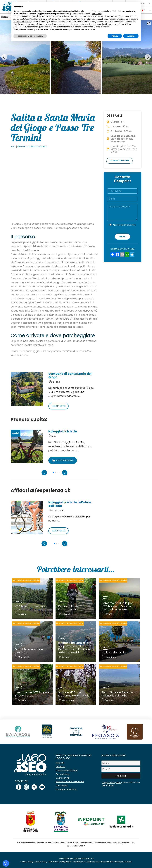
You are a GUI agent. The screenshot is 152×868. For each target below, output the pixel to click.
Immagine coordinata (66, 789)
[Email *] (121, 769)
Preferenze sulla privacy (60, 862)
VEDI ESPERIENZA (63, 460)
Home (5, 17)
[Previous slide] (44, 473)
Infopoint (60, 763)
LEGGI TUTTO (58, 406)
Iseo (13, 147)
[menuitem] (145, 10)
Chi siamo (61, 767)
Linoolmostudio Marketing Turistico (115, 862)
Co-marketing (63, 774)
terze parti (55, 16)
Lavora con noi (63, 778)
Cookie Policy (41, 862)
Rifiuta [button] (115, 36)
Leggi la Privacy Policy (112, 783)
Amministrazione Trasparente (70, 782)
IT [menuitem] (145, 10)
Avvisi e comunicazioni (66, 770)
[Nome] (121, 763)
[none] (145, 10)
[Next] (148, 57)
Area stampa (62, 785)
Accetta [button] (131, 36)
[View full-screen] (149, 23)
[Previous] (4, 57)
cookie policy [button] (97, 14)
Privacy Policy (129, 225)
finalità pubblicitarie (21, 22)
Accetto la (124, 225)
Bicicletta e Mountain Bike (32, 147)
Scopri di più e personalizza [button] (30, 36)
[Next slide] (65, 473)
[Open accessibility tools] (6, 863)
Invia (122, 237)
